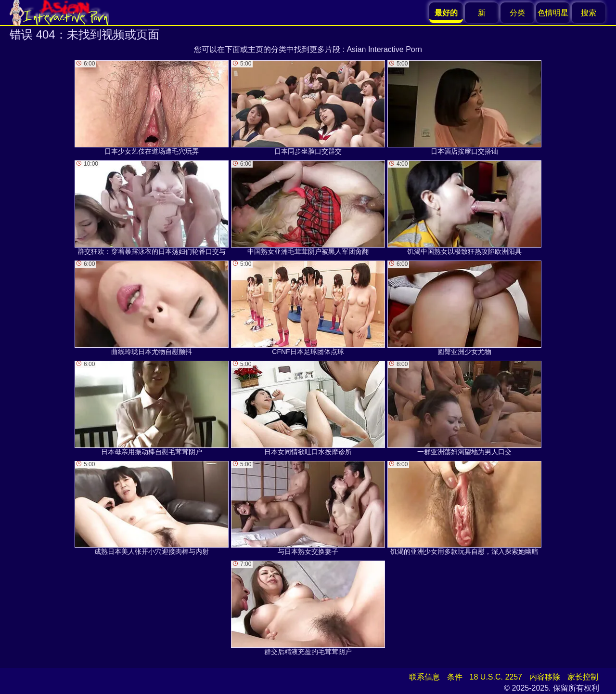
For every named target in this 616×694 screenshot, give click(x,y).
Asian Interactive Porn (384, 49)
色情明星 (553, 13)
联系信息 (424, 677)
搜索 (589, 13)
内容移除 (545, 677)
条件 (455, 677)
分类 (517, 13)
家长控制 (583, 677)
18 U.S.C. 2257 (496, 677)
